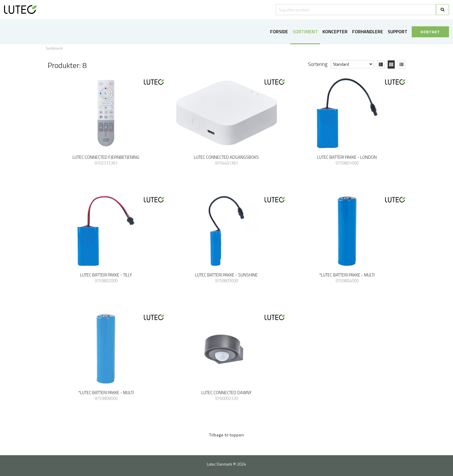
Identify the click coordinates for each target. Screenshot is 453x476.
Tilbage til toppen (227, 435)
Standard (341, 64)
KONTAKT (430, 32)
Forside (279, 32)
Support (398, 32)
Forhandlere (368, 32)
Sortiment (305, 32)
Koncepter (335, 32)
